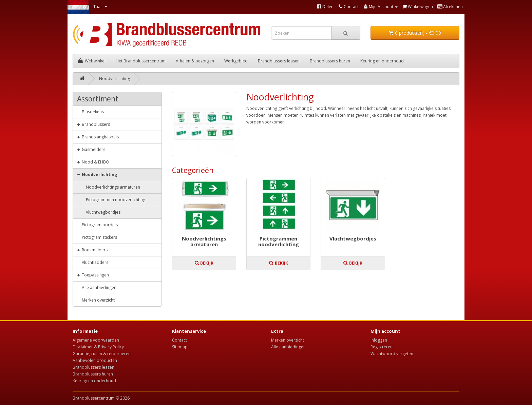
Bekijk (204, 263)
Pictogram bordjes (97, 225)
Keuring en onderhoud (382, 61)
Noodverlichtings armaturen (204, 242)
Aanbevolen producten (95, 360)
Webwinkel (92, 61)
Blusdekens (90, 112)
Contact (179, 340)
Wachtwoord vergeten (392, 354)
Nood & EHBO (93, 162)
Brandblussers (93, 124)
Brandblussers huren (330, 61)
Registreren (382, 347)
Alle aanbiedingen (97, 287)
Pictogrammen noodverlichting (279, 242)
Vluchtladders (93, 262)
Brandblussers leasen (279, 61)
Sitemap (180, 347)
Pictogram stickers (97, 237)
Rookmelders (92, 250)
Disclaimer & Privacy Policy (98, 347)
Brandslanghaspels (98, 137)
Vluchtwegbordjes (353, 239)
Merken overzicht (96, 300)
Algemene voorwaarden (96, 340)
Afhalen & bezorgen (195, 61)
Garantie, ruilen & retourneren (102, 354)
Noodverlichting (115, 79)
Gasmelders (91, 149)
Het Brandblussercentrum (141, 61)
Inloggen (379, 340)
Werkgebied (236, 61)
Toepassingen (93, 275)
